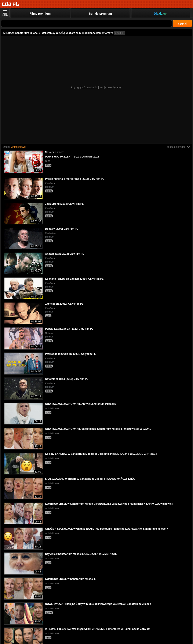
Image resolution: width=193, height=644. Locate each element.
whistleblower (19, 147)
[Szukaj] (86, 23)
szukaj (182, 23)
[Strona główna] (10, 4)
